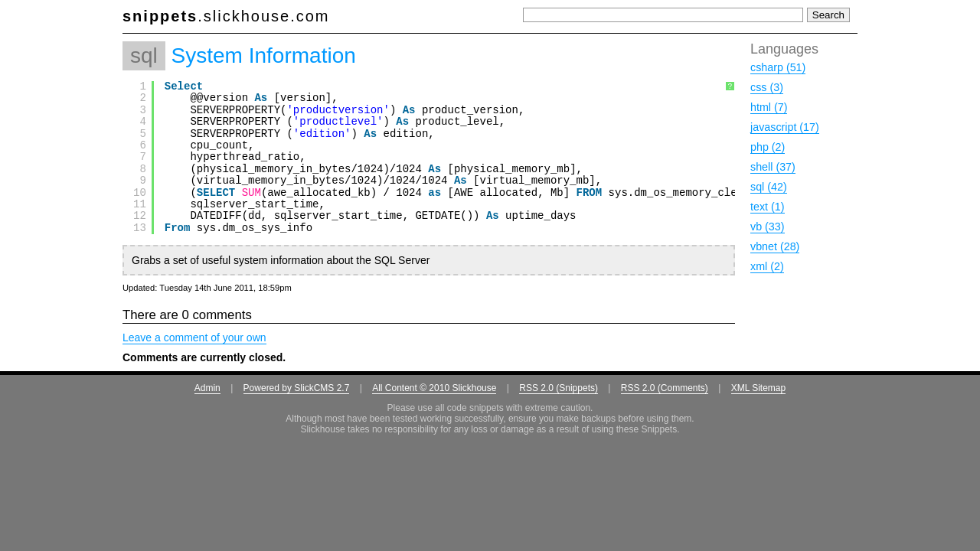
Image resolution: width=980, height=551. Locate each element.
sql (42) (769, 187)
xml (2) (767, 266)
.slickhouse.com (226, 16)
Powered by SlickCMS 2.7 (297, 388)
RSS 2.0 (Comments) (665, 388)
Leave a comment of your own (194, 337)
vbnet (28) (775, 246)
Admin (207, 388)
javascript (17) (785, 127)
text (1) (768, 207)
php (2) (768, 147)
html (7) (769, 107)
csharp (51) (778, 67)
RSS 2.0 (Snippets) (559, 388)
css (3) (767, 87)
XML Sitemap (759, 388)
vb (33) (768, 227)
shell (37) (773, 167)
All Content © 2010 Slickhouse (434, 388)
